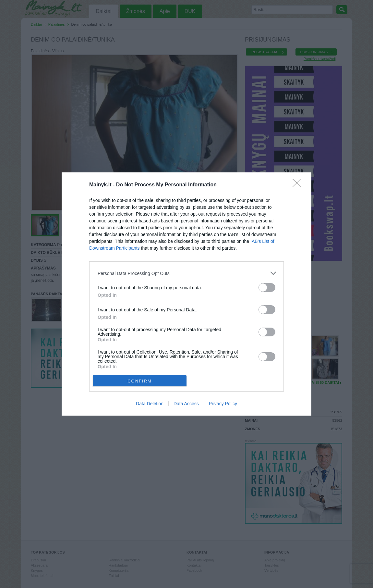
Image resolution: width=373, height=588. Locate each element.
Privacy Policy (223, 404)
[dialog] (186, 294)
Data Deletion (150, 404)
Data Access (186, 404)
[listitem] (186, 273)
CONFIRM (140, 381)
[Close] (299, 185)
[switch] (267, 288)
